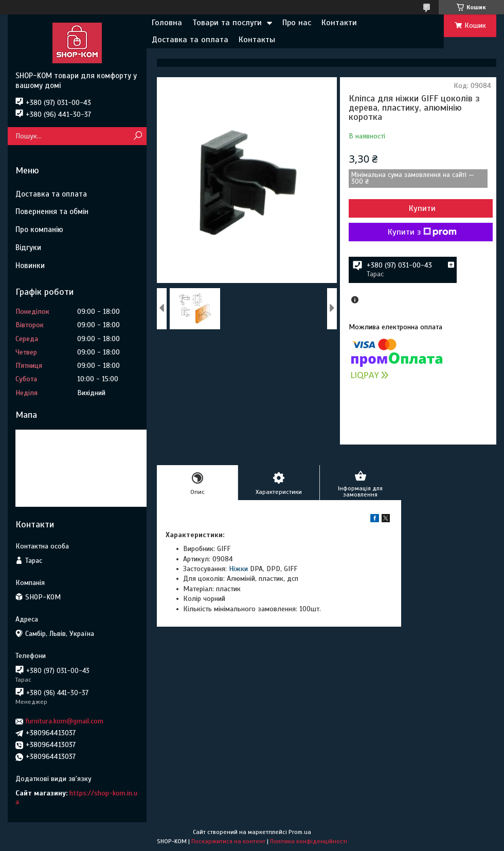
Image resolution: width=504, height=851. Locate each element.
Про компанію (39, 229)
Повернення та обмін (52, 211)
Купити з (422, 232)
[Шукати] (138, 136)
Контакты (257, 40)
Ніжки (238, 569)
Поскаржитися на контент (228, 841)
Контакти (339, 23)
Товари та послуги (227, 23)
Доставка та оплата (190, 40)
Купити (422, 208)
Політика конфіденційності (309, 841)
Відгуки (28, 247)
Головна (167, 23)
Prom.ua (300, 832)
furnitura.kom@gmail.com (65, 721)
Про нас (297, 23)
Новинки (30, 265)
